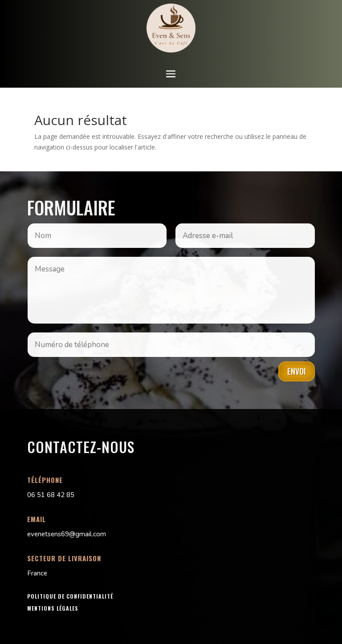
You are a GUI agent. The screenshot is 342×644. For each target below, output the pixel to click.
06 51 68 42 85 (51, 495)
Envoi (297, 371)
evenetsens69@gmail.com (67, 534)
